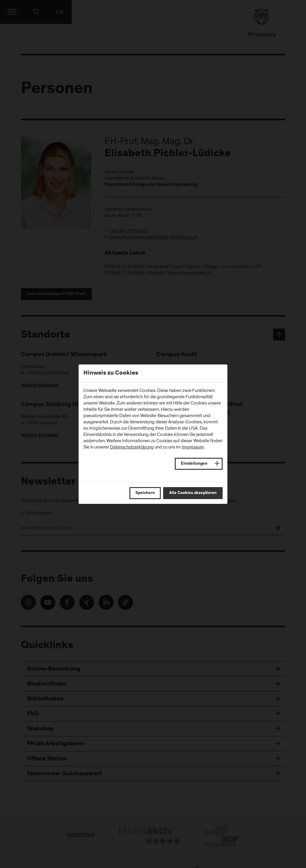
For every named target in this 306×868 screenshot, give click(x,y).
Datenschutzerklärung (132, 447)
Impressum (193, 447)
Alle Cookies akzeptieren (193, 493)
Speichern (145, 493)
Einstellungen (194, 464)
